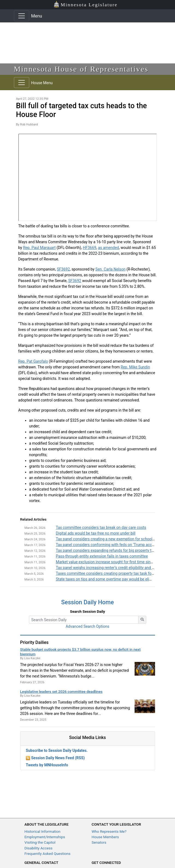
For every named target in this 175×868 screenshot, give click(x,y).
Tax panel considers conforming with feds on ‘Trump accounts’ (109, 545)
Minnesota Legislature (86, 4)
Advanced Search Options (87, 626)
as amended (109, 248)
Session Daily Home (87, 602)
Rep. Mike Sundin (135, 367)
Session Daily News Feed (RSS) (58, 758)
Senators (99, 842)
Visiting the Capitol (40, 842)
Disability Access (39, 848)
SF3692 (63, 269)
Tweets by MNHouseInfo (47, 765)
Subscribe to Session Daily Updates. (57, 750)
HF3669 (89, 248)
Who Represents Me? (109, 831)
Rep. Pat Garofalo (33, 361)
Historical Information (43, 831)
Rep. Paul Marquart (39, 248)
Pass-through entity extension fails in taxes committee (102, 556)
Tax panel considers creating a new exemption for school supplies (112, 539)
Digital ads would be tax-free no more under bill (96, 533)
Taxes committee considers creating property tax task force (106, 573)
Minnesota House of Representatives (81, 69)
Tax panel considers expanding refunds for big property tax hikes (111, 550)
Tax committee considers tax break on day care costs (101, 527)
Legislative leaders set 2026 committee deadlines (61, 691)
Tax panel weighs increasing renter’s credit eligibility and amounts (112, 568)
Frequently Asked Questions (48, 854)
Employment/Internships (45, 837)
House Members (105, 837)
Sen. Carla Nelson (110, 269)
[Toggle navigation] (22, 16)
